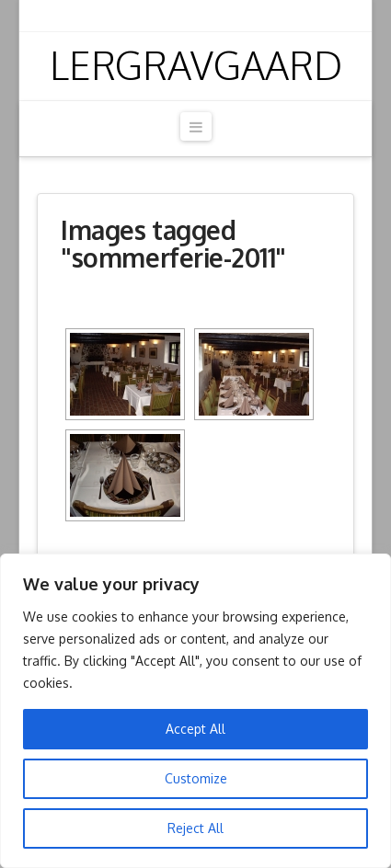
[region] (195, 711)
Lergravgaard (196, 65)
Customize (196, 778)
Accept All (195, 729)
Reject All (195, 828)
